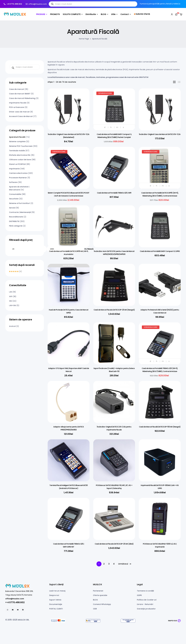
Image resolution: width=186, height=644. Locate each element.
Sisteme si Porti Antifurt (20, 203)
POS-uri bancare (17, 107)
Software (13, 182)
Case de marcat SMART (20, 94)
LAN (11, 292)
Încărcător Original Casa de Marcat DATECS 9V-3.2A (160, 134)
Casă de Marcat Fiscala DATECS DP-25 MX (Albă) (114, 544)
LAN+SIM (13, 305)
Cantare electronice (18, 173)
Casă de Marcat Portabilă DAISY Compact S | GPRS (160, 251)
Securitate (14, 199)
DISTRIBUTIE (14, 221)
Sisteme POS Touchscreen (21, 146)
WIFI (11, 296)
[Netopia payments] (58, 621)
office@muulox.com (15, 599)
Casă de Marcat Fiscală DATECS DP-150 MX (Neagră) (160, 427)
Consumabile (15, 194)
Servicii (12, 208)
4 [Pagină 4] (114, 564)
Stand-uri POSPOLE (17, 164)
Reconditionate (16, 217)
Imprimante (14, 169)
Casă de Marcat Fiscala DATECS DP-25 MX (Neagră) (114, 310)
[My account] (172, 14)
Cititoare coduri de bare (20, 160)
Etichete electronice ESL (20, 155)
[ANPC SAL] (93, 621)
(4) (15, 271)
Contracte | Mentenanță (20, 212)
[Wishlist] (176, 14)
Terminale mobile (17, 151)
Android (12, 326)
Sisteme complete (17, 142)
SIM (11, 301)
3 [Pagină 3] (109, 564)
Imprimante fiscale (18, 103)
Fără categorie (16, 226)
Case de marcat (17, 89)
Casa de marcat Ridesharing (22, 98)
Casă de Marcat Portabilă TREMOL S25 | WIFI (114, 193)
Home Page (84, 39)
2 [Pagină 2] (104, 564)
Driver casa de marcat (19, 112)
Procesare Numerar (18, 178)
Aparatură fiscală (17, 137)
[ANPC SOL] (128, 621)
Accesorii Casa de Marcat (21, 116)
